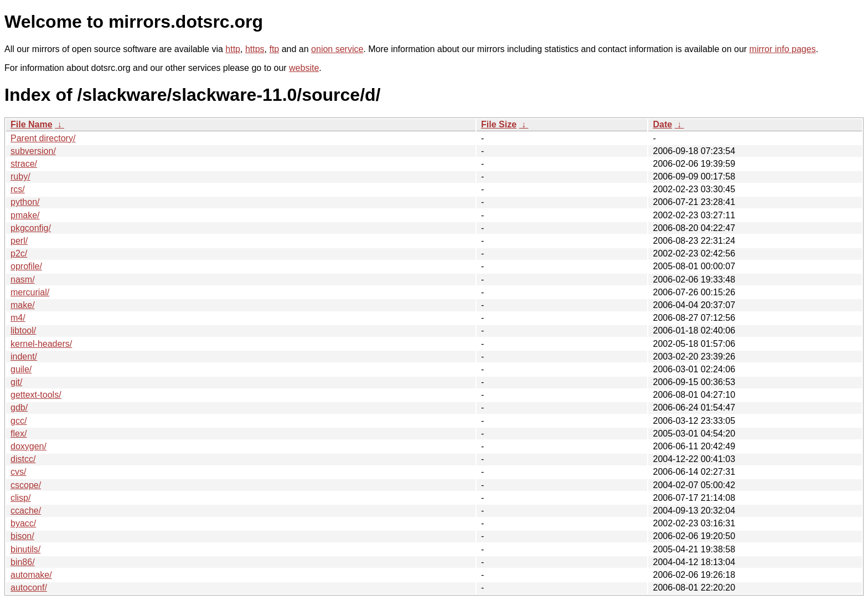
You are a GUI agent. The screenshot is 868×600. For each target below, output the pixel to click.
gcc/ (19, 421)
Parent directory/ (43, 138)
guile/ (21, 369)
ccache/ (26, 511)
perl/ (19, 241)
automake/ (31, 575)
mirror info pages (783, 49)
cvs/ (18, 472)
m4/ (18, 318)
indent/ (24, 357)
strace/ (24, 164)
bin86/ (23, 562)
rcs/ (18, 189)
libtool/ (23, 330)
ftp (274, 49)
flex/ (19, 434)
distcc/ (23, 459)
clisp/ (20, 498)
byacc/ (23, 523)
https (255, 49)
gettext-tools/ (36, 395)
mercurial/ (30, 292)
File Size (499, 124)
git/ (16, 382)
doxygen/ (29, 446)
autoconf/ (29, 588)
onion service (337, 49)
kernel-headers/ (41, 344)
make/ (23, 305)
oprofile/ (26, 266)
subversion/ (33, 151)
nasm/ (23, 280)
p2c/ (19, 253)
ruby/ (20, 176)
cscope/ (26, 485)
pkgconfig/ (31, 228)
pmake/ (25, 215)
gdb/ (19, 407)
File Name (32, 124)
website (304, 68)
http (233, 49)
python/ (25, 202)
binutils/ (25, 549)
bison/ (22, 536)
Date (662, 124)
